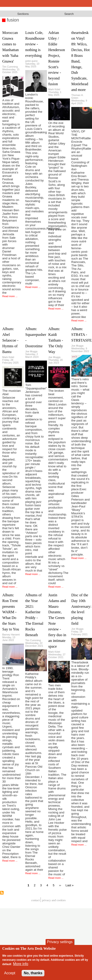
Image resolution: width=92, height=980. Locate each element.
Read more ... (10, 296)
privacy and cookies (54, 900)
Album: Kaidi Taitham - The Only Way (56, 340)
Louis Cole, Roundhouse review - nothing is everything (35, 44)
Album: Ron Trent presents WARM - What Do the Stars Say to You (11, 612)
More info (21, 964)
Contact (36, 900)
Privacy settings (60, 942)
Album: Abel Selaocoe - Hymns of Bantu (10, 340)
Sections (23, 14)
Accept (10, 973)
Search (69, 14)
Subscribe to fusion (2, 893)
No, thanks (33, 973)
